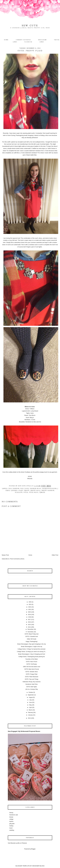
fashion (11, 821)
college (11, 819)
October (31, 692)
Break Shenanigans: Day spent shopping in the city (32, 644)
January (30, 715)
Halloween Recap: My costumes (32, 682)
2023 (30, 604)
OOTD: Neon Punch (32, 662)
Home (6, 40)
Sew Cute (30, 26)
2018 (30, 617)
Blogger (33, 849)
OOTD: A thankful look (32, 637)
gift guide (12, 824)
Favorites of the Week (32, 659)
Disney (11, 813)
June (30, 702)
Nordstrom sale (14, 815)
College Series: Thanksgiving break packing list (32, 657)
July (30, 700)
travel (11, 828)
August (31, 697)
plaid (21, 491)
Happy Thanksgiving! (32, 642)
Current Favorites (23, 40)
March (30, 710)
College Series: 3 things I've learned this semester (32, 649)
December (30, 629)
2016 (29, 622)
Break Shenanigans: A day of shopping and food (32, 654)
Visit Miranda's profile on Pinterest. (17, 843)
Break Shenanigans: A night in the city (32, 647)
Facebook (28, 42)
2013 (29, 718)
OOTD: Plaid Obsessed (32, 677)
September (31, 695)
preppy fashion (48, 491)
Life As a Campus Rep (32, 689)
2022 (30, 607)
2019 (29, 615)
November (30, 632)
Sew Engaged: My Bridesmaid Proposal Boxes (24, 731)
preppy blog (35, 491)
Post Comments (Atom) (17, 559)
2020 (29, 612)
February (30, 712)
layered (14, 491)
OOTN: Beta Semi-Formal (32, 669)
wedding (12, 830)
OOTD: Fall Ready (32, 664)
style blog (34, 492)
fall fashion (14, 489)
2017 (29, 620)
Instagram (42, 40)
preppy (27, 491)
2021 (30, 610)
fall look (25, 489)
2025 (30, 602)
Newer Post (5, 555)
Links (42, 42)
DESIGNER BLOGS (38, 866)
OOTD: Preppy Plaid (32, 674)
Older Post (55, 555)
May (30, 705)
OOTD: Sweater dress (32, 672)
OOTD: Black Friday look (32, 634)
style (26, 492)
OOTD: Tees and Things (32, 679)
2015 (29, 625)
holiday (11, 826)
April (30, 707)
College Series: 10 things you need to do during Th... (32, 652)
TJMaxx (42, 492)
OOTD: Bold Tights (32, 687)
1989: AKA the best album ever (32, 667)
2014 (29, 627)
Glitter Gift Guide (32, 639)
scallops (19, 492)
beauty (11, 817)
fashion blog (35, 489)
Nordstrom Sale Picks (32, 684)
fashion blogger (49, 489)
